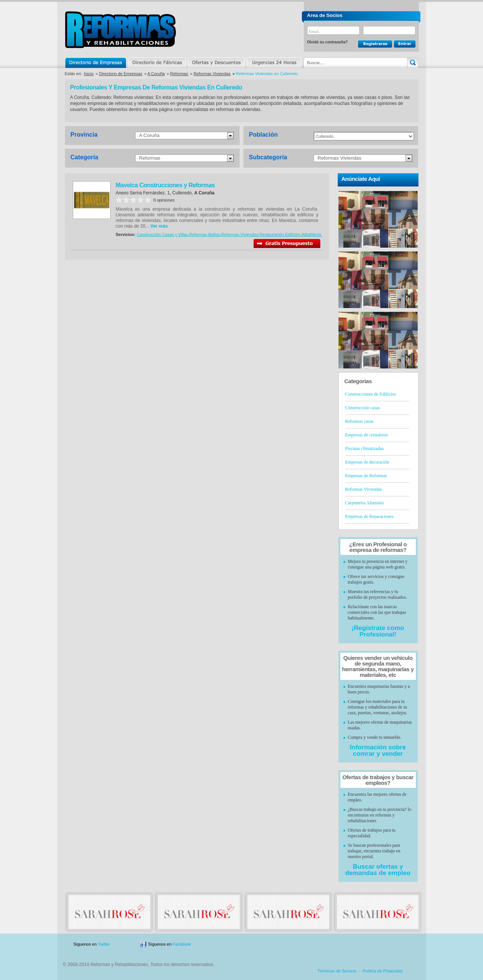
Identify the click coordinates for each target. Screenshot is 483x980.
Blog (408, 944)
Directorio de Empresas (96, 63)
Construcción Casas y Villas (162, 234)
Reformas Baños (205, 234)
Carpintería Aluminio (365, 503)
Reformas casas (359, 421)
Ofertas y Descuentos (216, 63)
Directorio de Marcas (157, 63)
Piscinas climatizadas (365, 448)
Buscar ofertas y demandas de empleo (378, 870)
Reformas (179, 74)
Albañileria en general (322, 234)
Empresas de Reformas (366, 476)
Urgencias (274, 63)
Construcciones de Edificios (371, 394)
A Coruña (156, 74)
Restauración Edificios (280, 234)
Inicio (89, 74)
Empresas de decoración (367, 462)
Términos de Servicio (337, 971)
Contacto (379, 944)
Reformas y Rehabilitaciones (120, 30)
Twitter (104, 944)
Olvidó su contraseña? (328, 42)
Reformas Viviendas (212, 74)
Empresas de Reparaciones (370, 516)
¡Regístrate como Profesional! (378, 631)
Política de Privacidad (383, 971)
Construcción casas (363, 408)
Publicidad (344, 944)
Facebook (182, 944)
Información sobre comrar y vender (378, 750)
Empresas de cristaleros (367, 435)
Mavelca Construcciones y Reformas (165, 185)
